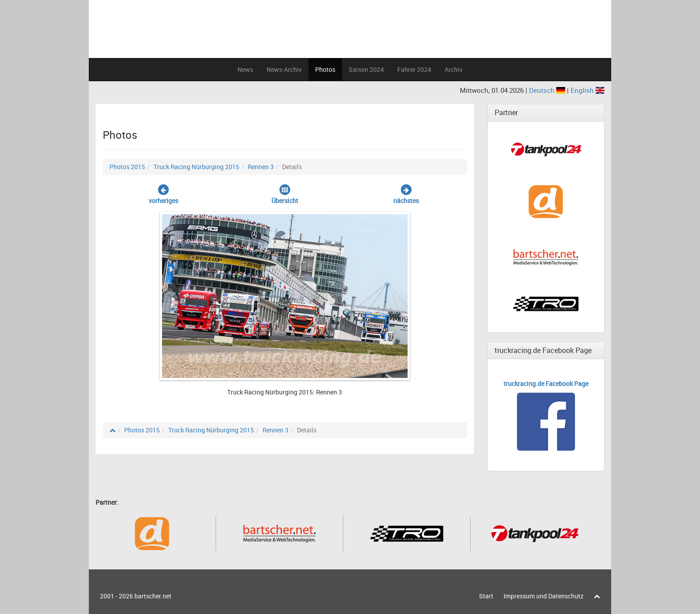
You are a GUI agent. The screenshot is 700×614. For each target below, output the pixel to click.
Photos (325, 69)
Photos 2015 (127, 167)
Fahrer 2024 (414, 69)
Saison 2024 (366, 69)
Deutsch (548, 90)
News (245, 69)
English (587, 90)
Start (486, 596)
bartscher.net (153, 596)
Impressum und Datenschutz (544, 596)
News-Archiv (284, 69)
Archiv (454, 69)
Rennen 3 (261, 167)
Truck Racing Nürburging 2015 (196, 167)
